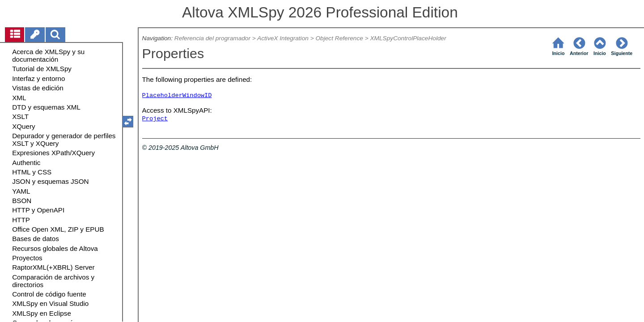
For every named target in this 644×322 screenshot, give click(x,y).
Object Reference (339, 38)
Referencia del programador (212, 38)
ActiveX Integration (283, 38)
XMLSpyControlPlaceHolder (408, 38)
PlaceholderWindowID (177, 95)
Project (155, 119)
